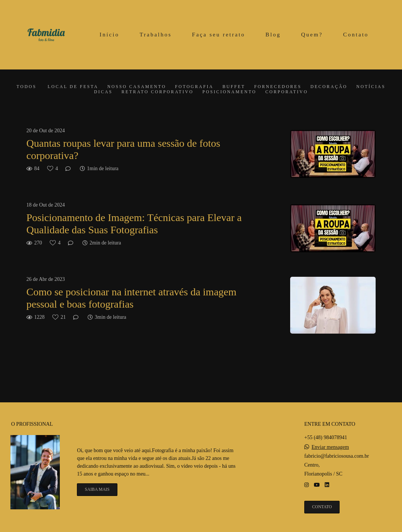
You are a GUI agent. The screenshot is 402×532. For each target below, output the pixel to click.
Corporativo (287, 92)
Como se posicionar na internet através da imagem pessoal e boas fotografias (131, 298)
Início (109, 35)
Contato (356, 35)
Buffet (234, 87)
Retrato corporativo (158, 92)
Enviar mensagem (330, 447)
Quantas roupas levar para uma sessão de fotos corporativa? (123, 150)
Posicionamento (229, 92)
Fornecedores (278, 87)
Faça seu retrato (219, 35)
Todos (27, 87)
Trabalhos (156, 35)
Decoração (329, 87)
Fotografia (194, 87)
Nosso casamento (137, 87)
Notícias (371, 87)
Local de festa (73, 87)
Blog (273, 35)
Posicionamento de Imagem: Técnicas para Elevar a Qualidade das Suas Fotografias (134, 224)
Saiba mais (97, 489)
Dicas (103, 92)
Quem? (312, 35)
